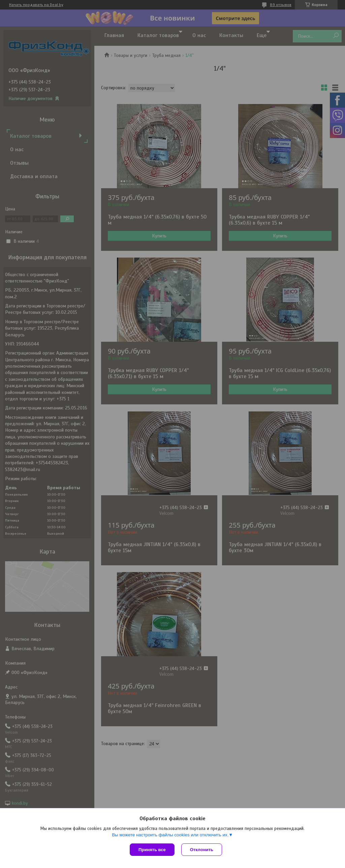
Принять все (152, 850)
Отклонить (202, 850)
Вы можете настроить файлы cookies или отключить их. (170, 835)
